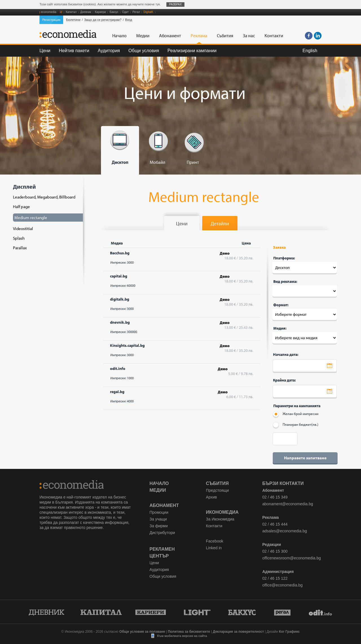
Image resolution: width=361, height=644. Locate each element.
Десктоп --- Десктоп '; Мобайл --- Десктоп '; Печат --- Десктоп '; (305, 268)
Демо (225, 253)
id (61, 12)
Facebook (214, 541)
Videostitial (23, 229)
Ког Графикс (289, 632)
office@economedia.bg (282, 585)
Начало (159, 483)
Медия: (280, 328)
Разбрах (176, 4)
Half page (21, 207)
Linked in (214, 548)
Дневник (86, 12)
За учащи (158, 519)
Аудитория (109, 51)
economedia (49, 12)
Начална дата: (286, 354)
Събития (217, 483)
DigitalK (148, 12)
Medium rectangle (31, 218)
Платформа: (284, 258)
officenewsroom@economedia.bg (292, 558)
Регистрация (51, 20)
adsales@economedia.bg (285, 531)
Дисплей (46, 217)
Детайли (220, 223)
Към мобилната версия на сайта (182, 636)
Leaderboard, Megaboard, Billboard (44, 197)
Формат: (281, 305)
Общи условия (144, 51)
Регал (136, 12)
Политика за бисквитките (189, 632)
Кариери (100, 12)
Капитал (71, 12)
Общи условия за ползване (142, 632)
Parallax (20, 248)
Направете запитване (305, 458)
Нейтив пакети (74, 51)
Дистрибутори (162, 533)
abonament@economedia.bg (288, 504)
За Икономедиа (220, 519)
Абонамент (164, 505)
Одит (126, 12)
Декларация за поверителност (238, 632)
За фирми (159, 526)
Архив (211, 497)
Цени (45, 51)
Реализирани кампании (192, 51)
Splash (19, 238)
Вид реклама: (285, 281)
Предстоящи (217, 490)
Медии (158, 490)
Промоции (159, 512)
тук (158, 4)
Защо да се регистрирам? (103, 20)
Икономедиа (222, 512)
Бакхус (114, 12)
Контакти (214, 526)
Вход (129, 20)
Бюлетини (73, 20)
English (310, 51)
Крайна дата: (284, 380)
